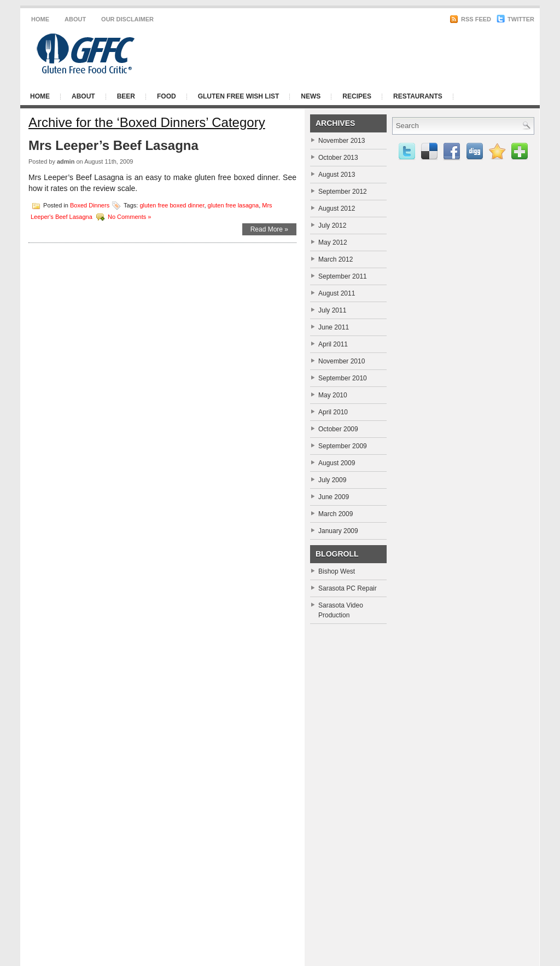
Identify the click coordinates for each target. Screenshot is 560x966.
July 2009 (332, 480)
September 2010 (343, 378)
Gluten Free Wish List (239, 96)
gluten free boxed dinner (172, 205)
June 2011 (334, 327)
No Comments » (129, 216)
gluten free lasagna (234, 205)
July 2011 (332, 310)
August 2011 (337, 293)
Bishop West (337, 571)
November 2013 (342, 141)
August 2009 (337, 463)
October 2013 (338, 158)
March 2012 (336, 259)
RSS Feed (470, 19)
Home (40, 19)
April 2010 (333, 412)
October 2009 (338, 429)
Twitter (515, 19)
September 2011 (343, 276)
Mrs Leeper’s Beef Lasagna (113, 145)
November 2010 (342, 361)
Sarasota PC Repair (348, 588)
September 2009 (343, 446)
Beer (126, 96)
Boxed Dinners (90, 205)
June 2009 (334, 497)
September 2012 (343, 192)
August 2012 (337, 209)
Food (167, 96)
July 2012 (332, 225)
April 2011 (333, 344)
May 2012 (333, 242)
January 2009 (338, 531)
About (75, 19)
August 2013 (337, 175)
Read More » (269, 229)
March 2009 (336, 514)
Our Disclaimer (127, 19)
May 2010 (333, 395)
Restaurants (418, 96)
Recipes (357, 96)
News (311, 96)
